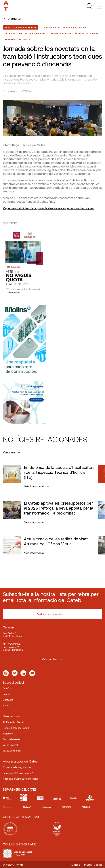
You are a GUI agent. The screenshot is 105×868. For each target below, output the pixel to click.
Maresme (8, 734)
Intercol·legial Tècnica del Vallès (75, 33)
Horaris (6, 705)
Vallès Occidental (12, 751)
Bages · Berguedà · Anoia (16, 728)
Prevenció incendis (18, 39)
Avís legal (76, 865)
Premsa (7, 694)
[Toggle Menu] (99, 6)
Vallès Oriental (10, 745)
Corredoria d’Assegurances (17, 767)
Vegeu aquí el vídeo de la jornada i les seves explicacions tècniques (48, 208)
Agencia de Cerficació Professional (21, 779)
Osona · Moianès (12, 739)
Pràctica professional (20, 27)
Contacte (8, 700)
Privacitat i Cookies (92, 865)
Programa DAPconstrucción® (18, 773)
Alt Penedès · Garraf (13, 722)
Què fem (7, 688)
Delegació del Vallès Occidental (64, 27)
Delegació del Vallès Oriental (25, 33)
